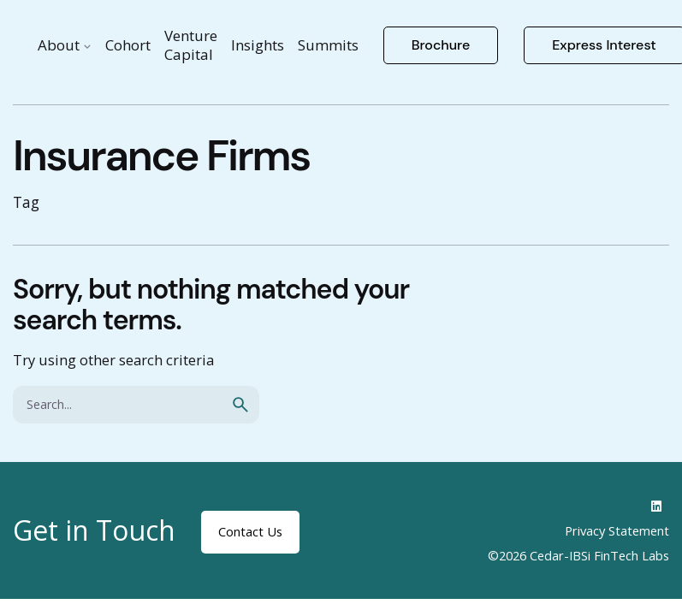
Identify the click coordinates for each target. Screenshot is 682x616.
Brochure (441, 45)
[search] (240, 405)
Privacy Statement (617, 530)
